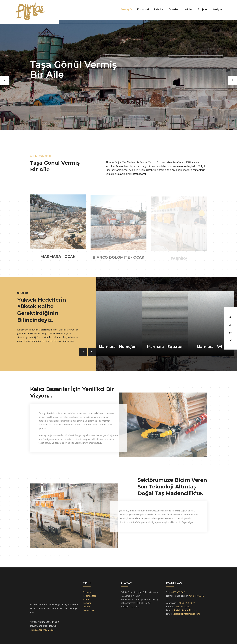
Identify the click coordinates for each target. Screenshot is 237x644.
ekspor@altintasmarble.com (186, 614)
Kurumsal (143, 9)
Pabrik (86, 599)
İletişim (217, 9)
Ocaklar (173, 9)
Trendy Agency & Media (42, 630)
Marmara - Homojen (118, 347)
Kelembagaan (90, 596)
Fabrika (159, 9)
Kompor (87, 603)
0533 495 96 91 (179, 592)
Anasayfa (126, 9)
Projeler (203, 9)
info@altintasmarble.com (185, 610)
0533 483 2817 (183, 607)
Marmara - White (213, 347)
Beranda (87, 592)
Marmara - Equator (165, 347)
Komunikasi (89, 610)
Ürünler (188, 9)
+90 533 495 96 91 (186, 603)
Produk (86, 607)
